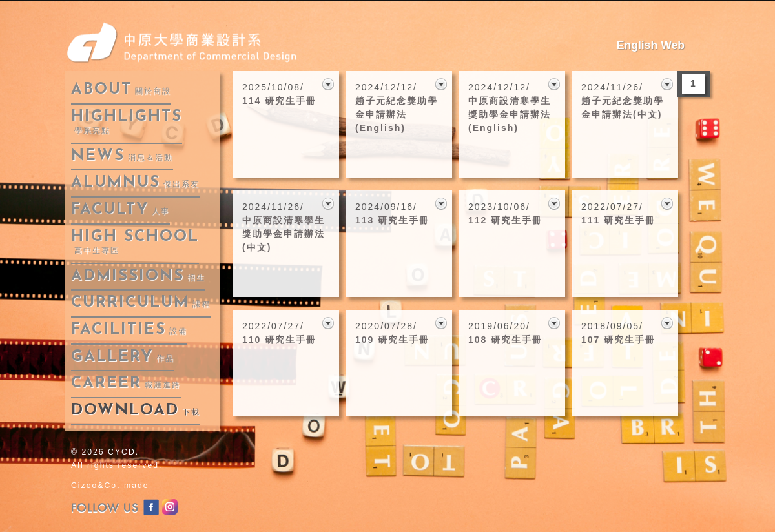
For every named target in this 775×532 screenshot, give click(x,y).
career (126, 384)
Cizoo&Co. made (110, 486)
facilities (129, 330)
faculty (120, 210)
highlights (127, 122)
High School (135, 242)
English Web (651, 45)
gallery (123, 357)
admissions (138, 276)
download (136, 411)
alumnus (135, 183)
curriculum (141, 303)
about (121, 90)
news (122, 156)
